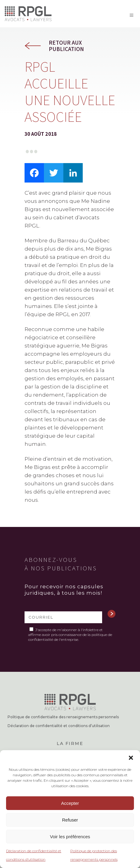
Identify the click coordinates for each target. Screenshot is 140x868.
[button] (131, 758)
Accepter (70, 803)
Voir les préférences (70, 837)
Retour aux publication (66, 46)
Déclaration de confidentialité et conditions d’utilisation (59, 726)
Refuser (70, 820)
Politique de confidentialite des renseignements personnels (63, 717)
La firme (70, 743)
